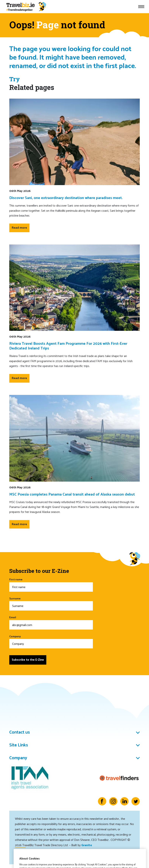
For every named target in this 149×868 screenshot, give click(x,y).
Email (51, 622)
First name (51, 585)
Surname (51, 604)
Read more (19, 228)
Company (51, 642)
